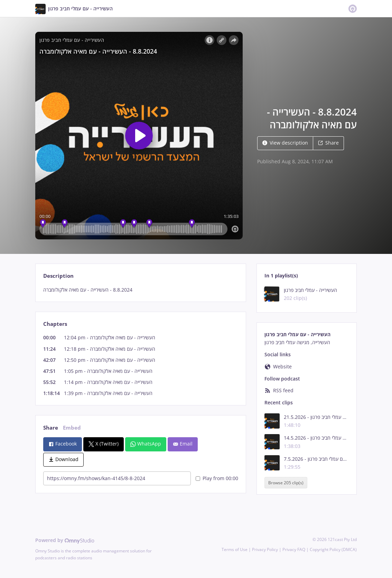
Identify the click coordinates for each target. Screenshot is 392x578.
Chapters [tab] (55, 324)
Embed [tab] (72, 428)
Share (328, 143)
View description (285, 143)
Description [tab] (58, 276)
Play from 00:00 (217, 478)
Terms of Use (235, 549)
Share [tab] (51, 428)
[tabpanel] (141, 290)
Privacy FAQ (294, 549)
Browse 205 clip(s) (286, 483)
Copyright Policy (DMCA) (333, 549)
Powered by (65, 540)
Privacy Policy (265, 549)
